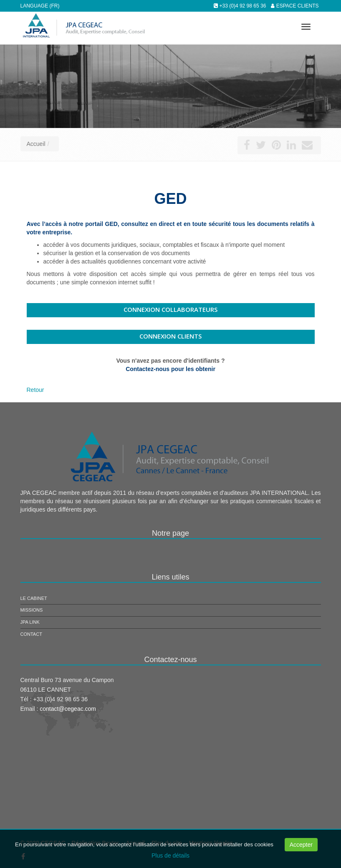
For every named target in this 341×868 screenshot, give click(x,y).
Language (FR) (40, 6)
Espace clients (298, 6)
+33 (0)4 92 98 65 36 (243, 6)
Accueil (36, 144)
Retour (35, 390)
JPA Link (30, 622)
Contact (31, 634)
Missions (32, 610)
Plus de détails (170, 855)
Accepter (301, 845)
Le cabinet (34, 598)
